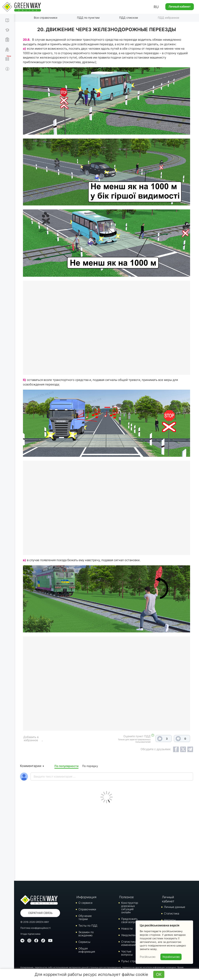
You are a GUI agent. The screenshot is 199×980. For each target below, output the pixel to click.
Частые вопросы (127, 953)
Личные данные (175, 907)
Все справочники (46, 18)
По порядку (90, 766)
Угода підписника (30, 934)
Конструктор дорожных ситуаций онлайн (130, 907)
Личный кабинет (180, 6)
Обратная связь (40, 913)
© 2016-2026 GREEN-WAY (35, 922)
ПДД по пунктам (88, 18)
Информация (86, 897)
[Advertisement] (107, 841)
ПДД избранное (169, 18)
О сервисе (85, 903)
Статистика (172, 913)
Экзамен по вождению (86, 934)
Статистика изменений (129, 943)
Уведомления (130, 935)
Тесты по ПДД (88, 926)
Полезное (126, 897)
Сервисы (84, 942)
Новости (127, 928)
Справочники (87, 909)
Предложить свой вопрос (129, 920)
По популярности (66, 766)
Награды (170, 920)
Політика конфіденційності (36, 928)
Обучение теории (85, 917)
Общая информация (87, 950)
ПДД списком (129, 18)
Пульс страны (130, 961)
